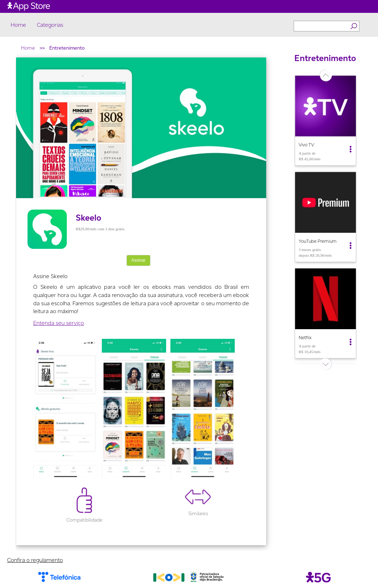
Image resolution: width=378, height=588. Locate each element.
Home (18, 25)
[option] (325, 120)
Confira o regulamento (35, 560)
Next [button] (362, 220)
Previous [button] (289, 220)
